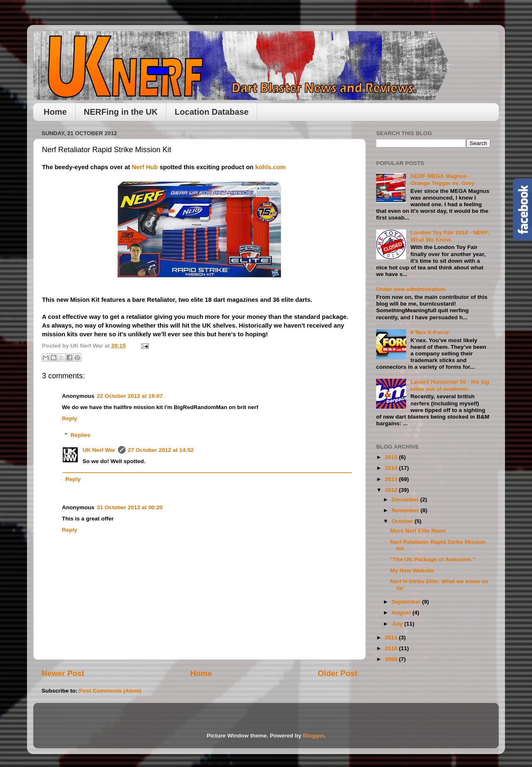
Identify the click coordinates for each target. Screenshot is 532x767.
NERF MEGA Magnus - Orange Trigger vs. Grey (442, 179)
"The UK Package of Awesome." (433, 559)
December (406, 499)
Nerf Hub (145, 167)
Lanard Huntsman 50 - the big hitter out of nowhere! (450, 385)
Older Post (337, 673)
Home (55, 112)
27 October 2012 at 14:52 (161, 450)
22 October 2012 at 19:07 (130, 396)
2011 (392, 638)
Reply (70, 418)
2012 (392, 490)
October (403, 521)
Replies (81, 435)
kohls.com (270, 167)
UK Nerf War (99, 450)
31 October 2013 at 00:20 (130, 507)
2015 (392, 457)
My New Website (412, 571)
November (406, 510)
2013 (392, 479)
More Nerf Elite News (418, 531)
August (402, 613)
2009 (392, 659)
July (398, 624)
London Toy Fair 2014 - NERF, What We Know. (450, 236)
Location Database (212, 112)
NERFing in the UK (121, 112)
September (407, 602)
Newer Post (63, 673)
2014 (392, 468)
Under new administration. (411, 289)
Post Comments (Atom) (110, 691)
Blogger (313, 736)
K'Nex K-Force (429, 332)
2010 (392, 648)
